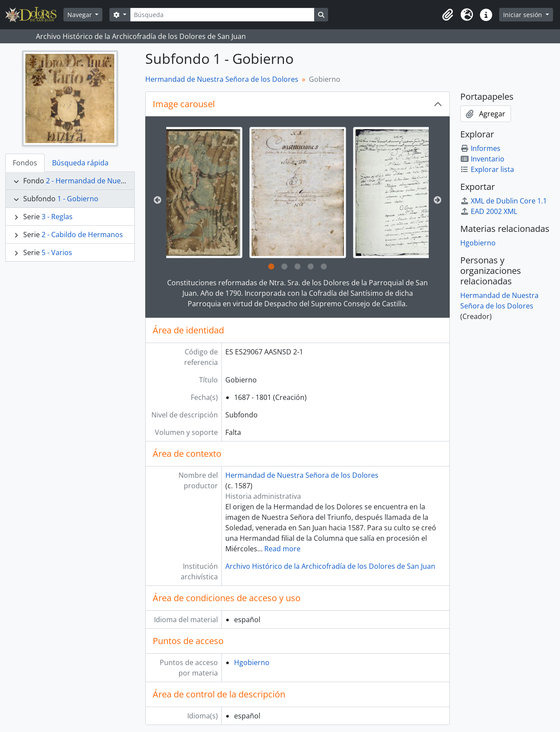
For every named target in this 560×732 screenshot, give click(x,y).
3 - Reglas (57, 217)
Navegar (80, 15)
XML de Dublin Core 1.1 (504, 201)
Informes (480, 148)
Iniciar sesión (523, 15)
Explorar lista (487, 169)
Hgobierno (252, 662)
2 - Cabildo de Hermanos (82, 235)
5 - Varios (57, 252)
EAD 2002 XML (489, 211)
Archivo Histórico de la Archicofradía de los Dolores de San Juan (330, 566)
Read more (282, 549)
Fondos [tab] (25, 163)
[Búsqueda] (222, 15)
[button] (448, 15)
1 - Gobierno (78, 199)
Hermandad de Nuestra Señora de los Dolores (222, 79)
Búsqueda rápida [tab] (80, 163)
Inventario (482, 159)
